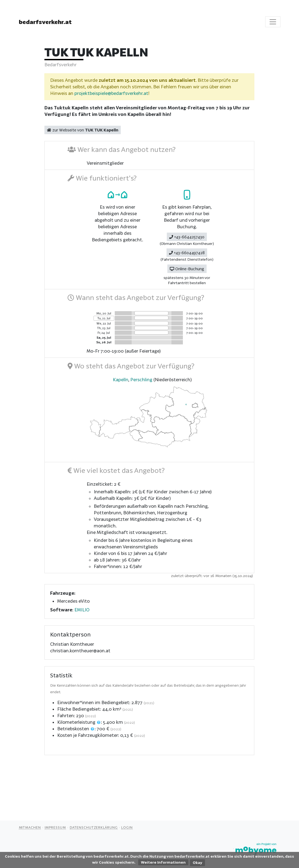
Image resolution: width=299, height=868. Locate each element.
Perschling (141, 379)
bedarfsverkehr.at (45, 22)
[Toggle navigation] (273, 22)
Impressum (55, 827)
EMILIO (82, 610)
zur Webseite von (83, 130)
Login (127, 827)
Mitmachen (30, 827)
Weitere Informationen (163, 862)
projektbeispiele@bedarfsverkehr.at (111, 93)
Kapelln (121, 379)
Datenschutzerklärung (94, 827)
